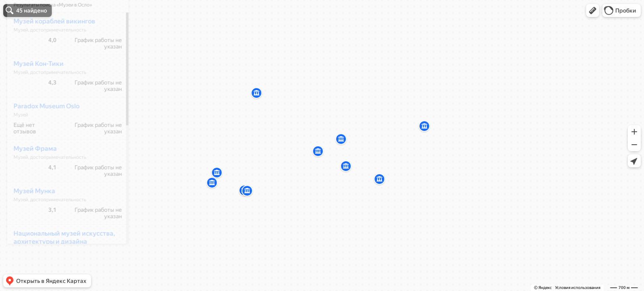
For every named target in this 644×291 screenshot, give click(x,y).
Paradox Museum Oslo (41, 130)
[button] (593, 11)
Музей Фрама (30, 172)
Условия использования (578, 288)
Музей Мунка (29, 215)
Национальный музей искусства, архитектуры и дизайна (59, 261)
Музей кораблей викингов (49, 45)
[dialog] (62, 144)
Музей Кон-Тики (33, 88)
